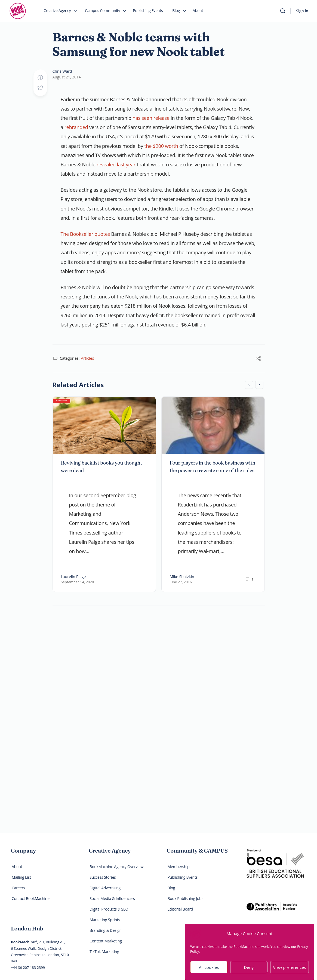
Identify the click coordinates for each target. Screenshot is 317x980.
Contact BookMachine (31, 898)
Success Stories (103, 877)
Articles (87, 358)
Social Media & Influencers (112, 898)
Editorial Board (180, 909)
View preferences (290, 971)
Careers (18, 888)
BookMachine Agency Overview (116, 867)
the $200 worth (161, 146)
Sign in (302, 11)
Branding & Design (106, 930)
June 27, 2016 (181, 582)
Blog (171, 888)
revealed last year (116, 164)
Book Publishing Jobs (185, 898)
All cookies (209, 971)
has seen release (151, 118)
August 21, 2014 (67, 77)
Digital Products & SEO (109, 909)
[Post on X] (40, 88)
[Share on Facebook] (40, 78)
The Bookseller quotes (85, 234)
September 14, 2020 (78, 582)
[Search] (283, 11)
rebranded (76, 127)
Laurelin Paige (73, 577)
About (17, 867)
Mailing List (21, 877)
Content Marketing (106, 941)
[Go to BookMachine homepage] (18, 10)
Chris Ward (62, 71)
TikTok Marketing (104, 952)
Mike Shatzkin (182, 577)
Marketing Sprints (105, 920)
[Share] (258, 359)
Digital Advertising (105, 888)
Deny (249, 971)
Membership (179, 867)
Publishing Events (183, 877)
